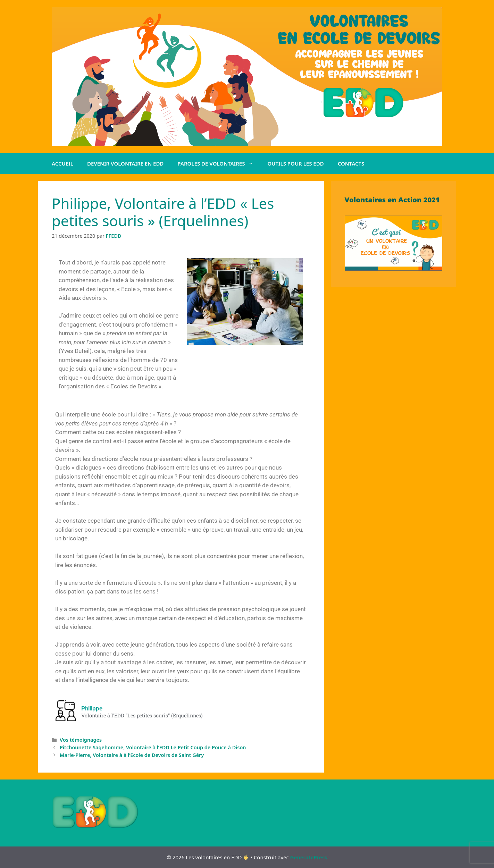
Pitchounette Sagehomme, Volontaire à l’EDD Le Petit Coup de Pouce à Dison (153, 747)
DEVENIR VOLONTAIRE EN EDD (125, 163)
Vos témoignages (81, 740)
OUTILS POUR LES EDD (295, 163)
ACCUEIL (62, 163)
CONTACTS (351, 163)
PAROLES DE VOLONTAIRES (219, 163)
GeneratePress (309, 857)
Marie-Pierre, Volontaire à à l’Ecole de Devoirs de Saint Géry (132, 755)
